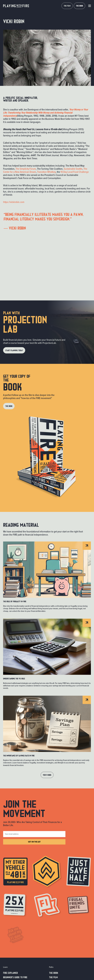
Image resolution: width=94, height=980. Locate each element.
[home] (16, 6)
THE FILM (67, 6)
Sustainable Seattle (73, 169)
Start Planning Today (14, 350)
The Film (53, 977)
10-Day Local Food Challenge (75, 172)
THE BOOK (79, 6)
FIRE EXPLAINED (10, 973)
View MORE (47, 775)
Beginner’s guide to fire (15, 977)
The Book (54, 973)
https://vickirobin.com (14, 202)
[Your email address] (34, 834)
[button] (90, 6)
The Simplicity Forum (26, 169)
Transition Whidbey (46, 172)
